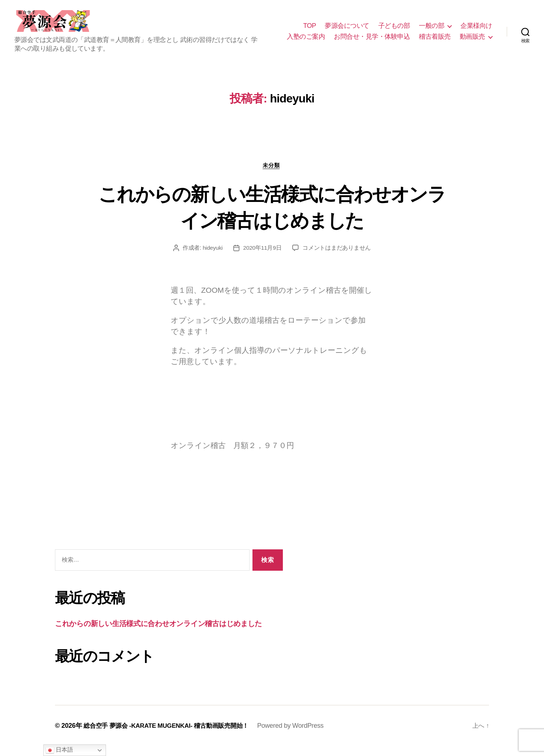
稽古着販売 (435, 41)
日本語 (59, 750)
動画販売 (472, 41)
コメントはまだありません (337, 257)
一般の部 (432, 30)
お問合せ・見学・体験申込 (372, 41)
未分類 (272, 175)
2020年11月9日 (263, 257)
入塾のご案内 (306, 41)
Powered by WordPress (300, 735)
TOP (309, 30)
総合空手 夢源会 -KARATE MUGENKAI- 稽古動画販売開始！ (171, 735)
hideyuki (212, 257)
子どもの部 (394, 30)
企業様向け (476, 30)
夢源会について (347, 30)
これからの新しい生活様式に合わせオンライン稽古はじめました (272, 216)
